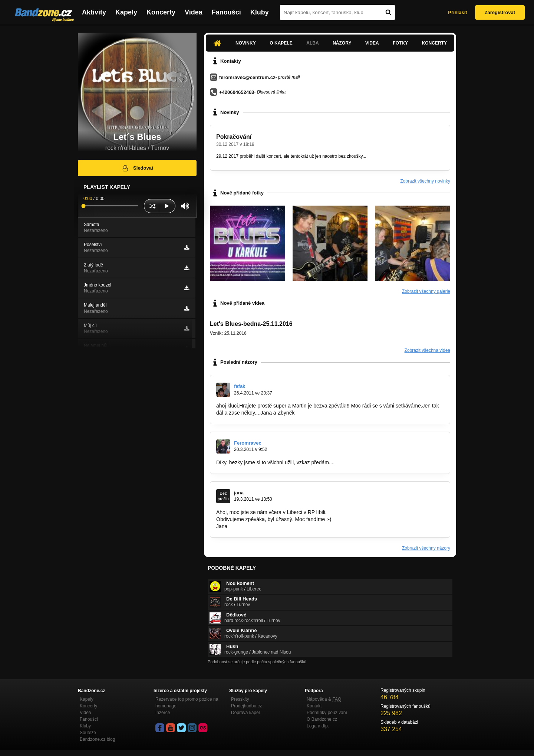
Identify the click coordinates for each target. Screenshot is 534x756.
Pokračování (234, 137)
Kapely (126, 12)
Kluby (260, 12)
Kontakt (314, 706)
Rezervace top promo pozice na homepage (187, 703)
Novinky (246, 43)
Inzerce (163, 713)
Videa (194, 12)
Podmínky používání (327, 713)
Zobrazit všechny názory (426, 548)
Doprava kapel (245, 713)
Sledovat (137, 168)
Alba (312, 43)
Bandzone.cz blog (97, 739)
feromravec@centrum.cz (247, 77)
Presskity (240, 699)
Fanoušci (226, 12)
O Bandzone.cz (322, 719)
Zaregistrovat (500, 12)
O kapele (281, 43)
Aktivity (94, 12)
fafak (240, 386)
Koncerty (161, 12)
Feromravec (248, 443)
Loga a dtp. (318, 726)
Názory (342, 43)
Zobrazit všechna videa (427, 350)
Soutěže (88, 733)
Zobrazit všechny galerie (426, 291)
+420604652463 (237, 92)
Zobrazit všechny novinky (425, 181)
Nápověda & (324, 699)
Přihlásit (457, 12)
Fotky (400, 43)
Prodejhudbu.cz (246, 706)
